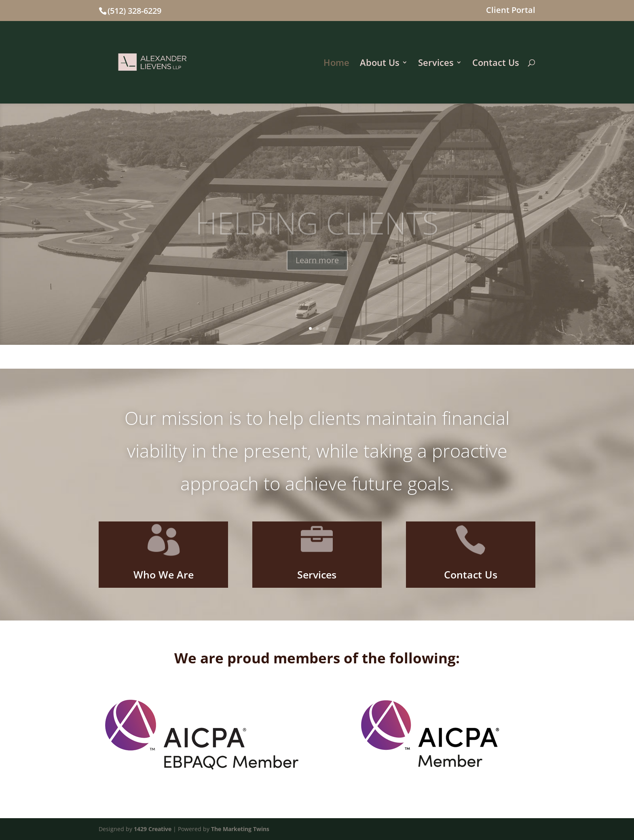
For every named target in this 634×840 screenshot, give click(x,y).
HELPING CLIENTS (317, 231)
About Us (380, 64)
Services (436, 64)
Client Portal (511, 11)
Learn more (317, 269)
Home (336, 64)
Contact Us (496, 64)
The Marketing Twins (240, 829)
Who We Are (164, 574)
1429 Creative (153, 829)
